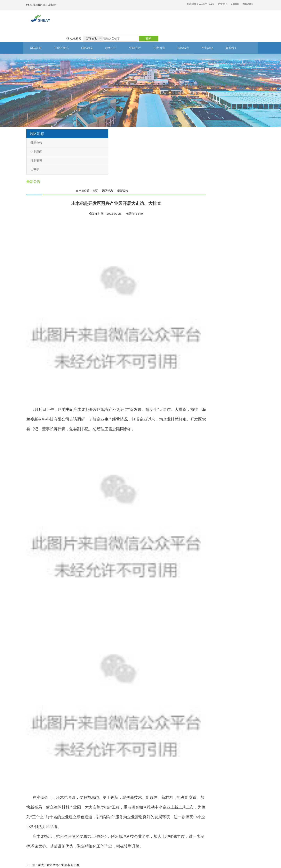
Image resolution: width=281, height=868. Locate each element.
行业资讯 (36, 149)
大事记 (35, 158)
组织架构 (29, 812)
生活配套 (146, 838)
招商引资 (166, 36)
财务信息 (76, 807)
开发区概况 (63, 36)
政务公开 (115, 36)
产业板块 (217, 36)
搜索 (243, 19)
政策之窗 (76, 838)
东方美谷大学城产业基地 (178, 817)
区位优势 (146, 807)
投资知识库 (124, 817)
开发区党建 (100, 807)
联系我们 (242, 36)
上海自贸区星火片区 (175, 812)
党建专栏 (140, 36)
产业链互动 (147, 827)
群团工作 (99, 817)
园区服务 (146, 822)
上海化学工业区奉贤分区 (178, 807)
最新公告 (36, 131)
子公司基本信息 (79, 812)
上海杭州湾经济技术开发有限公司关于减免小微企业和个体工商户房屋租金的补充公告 (152, 773)
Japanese (248, 4)
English (235, 4)
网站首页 (36, 36)
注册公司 (123, 807)
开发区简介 (30, 807)
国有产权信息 (78, 832)
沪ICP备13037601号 (123, 859)
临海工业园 (171, 827)
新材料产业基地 (173, 822)
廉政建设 (99, 812)
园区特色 (191, 36)
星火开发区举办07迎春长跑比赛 (117, 767)
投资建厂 (123, 812)
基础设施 (146, 812)
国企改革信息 (78, 827)
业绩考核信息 (78, 822)
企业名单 (146, 832)
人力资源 (146, 817)
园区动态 (90, 36)
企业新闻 (36, 140)
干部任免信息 (78, 817)
